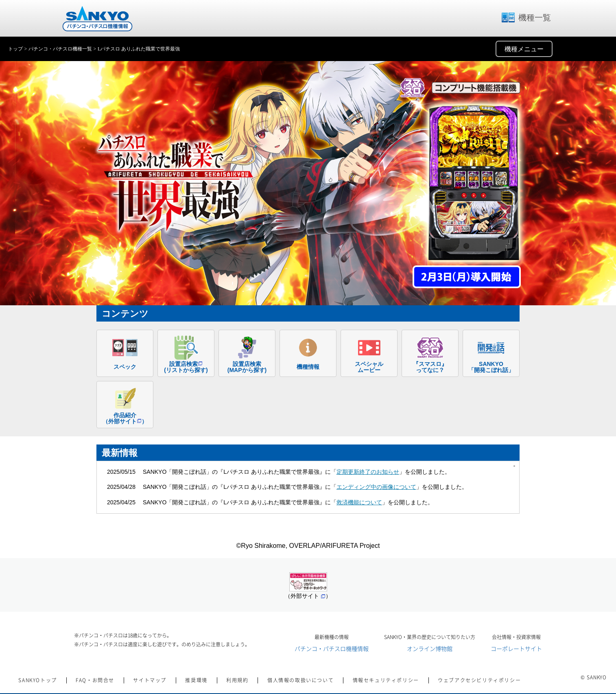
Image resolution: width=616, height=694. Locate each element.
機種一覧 (526, 18)
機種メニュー (524, 49)
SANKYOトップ (37, 680)
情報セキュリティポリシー (386, 680)
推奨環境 (196, 680)
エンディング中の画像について (376, 487)
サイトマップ (150, 680)
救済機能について (359, 502)
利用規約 (237, 680)
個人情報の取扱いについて (300, 680)
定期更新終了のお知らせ (368, 472)
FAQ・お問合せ (95, 680)
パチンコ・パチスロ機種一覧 (60, 49)
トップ (15, 49)
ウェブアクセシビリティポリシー (479, 680)
